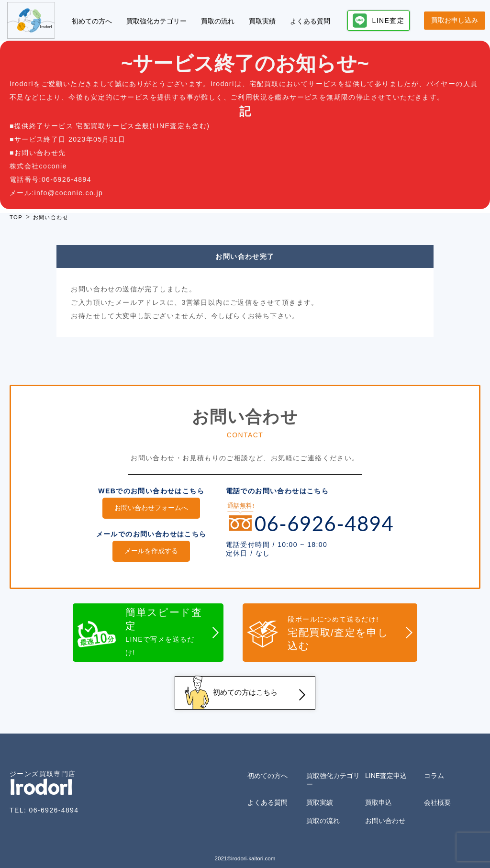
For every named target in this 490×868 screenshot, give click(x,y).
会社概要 (437, 794)
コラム (434, 768)
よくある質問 (310, 21)
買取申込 (379, 794)
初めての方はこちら (245, 687)
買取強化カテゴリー (156, 21)
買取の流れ (218, 21)
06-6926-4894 (54, 802)
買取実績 (262, 21)
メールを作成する (151, 549)
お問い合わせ (385, 812)
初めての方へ (92, 21)
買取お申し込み (455, 20)
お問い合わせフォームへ (151, 508)
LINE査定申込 (386, 768)
